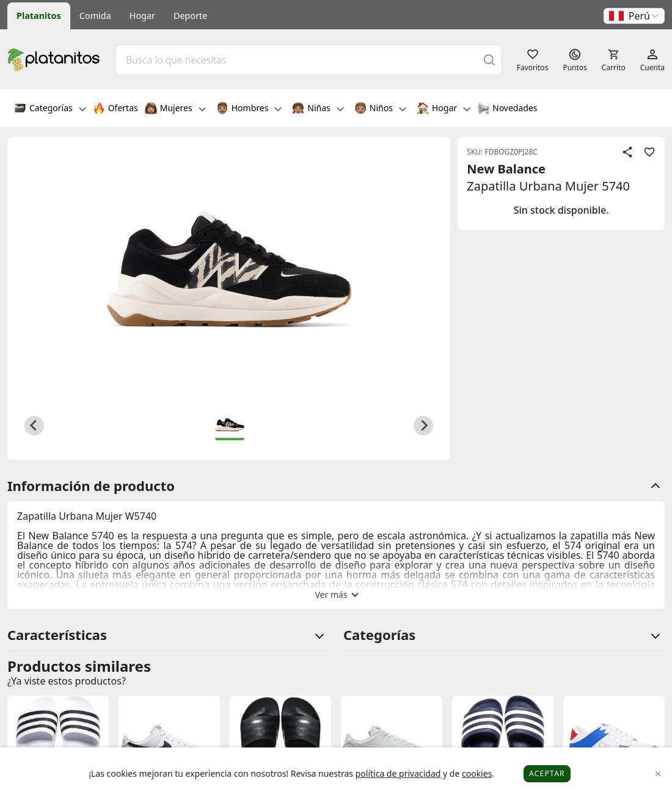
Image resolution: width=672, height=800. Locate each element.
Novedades (507, 109)
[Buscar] (489, 60)
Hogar (142, 16)
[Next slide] (423, 426)
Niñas (318, 109)
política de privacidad (398, 773)
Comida (95, 16)
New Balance (506, 169)
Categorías (50, 109)
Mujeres (175, 109)
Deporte (190, 16)
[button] (634, 16)
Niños (380, 109)
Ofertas (115, 109)
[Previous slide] (34, 426)
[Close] (658, 774)
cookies (477, 773)
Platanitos (39, 16)
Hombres (249, 109)
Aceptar (547, 773)
